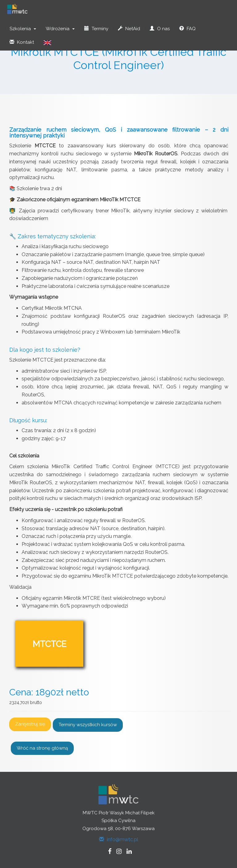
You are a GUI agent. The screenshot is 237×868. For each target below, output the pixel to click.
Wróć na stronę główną (42, 748)
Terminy (96, 29)
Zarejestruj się (30, 724)
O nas (160, 29)
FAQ (187, 29)
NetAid (129, 29)
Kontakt (22, 42)
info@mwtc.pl (119, 839)
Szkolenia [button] (23, 29)
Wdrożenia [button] (60, 29)
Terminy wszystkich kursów (88, 725)
